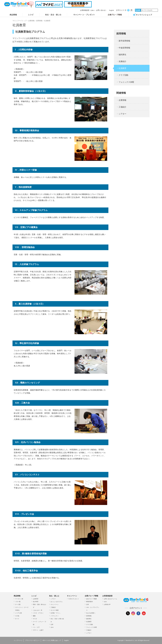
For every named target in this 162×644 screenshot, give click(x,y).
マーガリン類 (19, 599)
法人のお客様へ (91, 613)
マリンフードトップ (20, 21)
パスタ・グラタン (38, 613)
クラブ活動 (123, 75)
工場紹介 (122, 107)
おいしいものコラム (57, 602)
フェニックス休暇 (126, 82)
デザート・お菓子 (38, 630)
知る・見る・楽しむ (53, 15)
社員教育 (122, 68)
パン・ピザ (36, 627)
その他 (17, 616)
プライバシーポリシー (32, 640)
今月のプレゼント (74, 599)
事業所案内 (89, 602)
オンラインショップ (143, 15)
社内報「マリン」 (56, 613)
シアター (122, 114)
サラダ (35, 619)
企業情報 (31, 21)
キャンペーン (55, 604)
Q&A (52, 627)
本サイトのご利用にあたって (52, 640)
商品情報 (13, 15)
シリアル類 (18, 613)
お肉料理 (36, 599)
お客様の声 (107, 604)
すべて (17, 619)
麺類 (34, 616)
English (112, 10)
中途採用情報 (124, 48)
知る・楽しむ (54, 596)
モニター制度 (55, 610)
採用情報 (39, 21)
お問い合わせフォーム (110, 599)
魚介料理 (36, 602)
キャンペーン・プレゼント (84, 15)
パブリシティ (55, 616)
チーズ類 (18, 604)
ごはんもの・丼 (38, 610)
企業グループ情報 (115, 15)
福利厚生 (122, 55)
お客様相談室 (93, 10)
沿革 (52, 624)
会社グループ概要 (91, 599)
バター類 (18, 602)
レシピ (31, 15)
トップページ (18, 640)
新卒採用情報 (124, 41)
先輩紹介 (122, 61)
